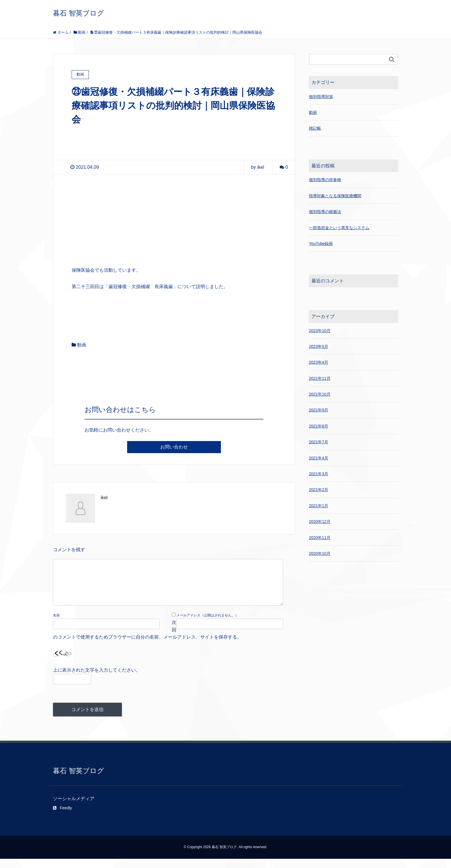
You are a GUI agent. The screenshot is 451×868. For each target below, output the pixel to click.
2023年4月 (319, 362)
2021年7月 (319, 442)
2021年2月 (319, 490)
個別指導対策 (321, 97)
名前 (56, 624)
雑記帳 (315, 128)
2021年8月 (319, 426)
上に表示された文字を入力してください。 (97, 679)
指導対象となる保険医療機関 (335, 196)
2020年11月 (320, 538)
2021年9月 (319, 410)
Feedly (62, 817)
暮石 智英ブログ (79, 13)
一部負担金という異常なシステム (339, 228)
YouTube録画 (321, 244)
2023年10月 (320, 331)
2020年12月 (320, 522)
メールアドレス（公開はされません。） (207, 624)
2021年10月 (320, 394)
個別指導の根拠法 (325, 212)
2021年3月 (319, 474)
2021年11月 (320, 378)
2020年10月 (320, 553)
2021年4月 (319, 458)
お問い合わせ (174, 447)
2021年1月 (319, 506)
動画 (82, 345)
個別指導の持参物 (325, 180)
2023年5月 (319, 346)
